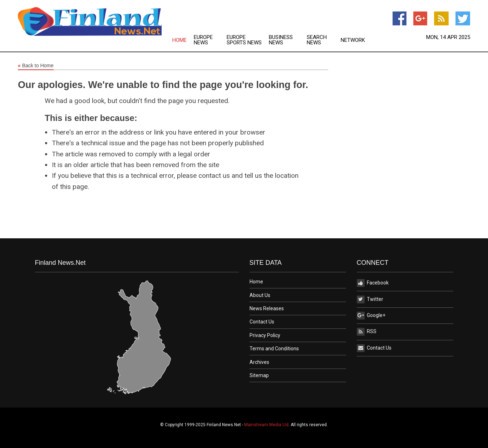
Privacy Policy (265, 335)
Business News (281, 40)
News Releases (267, 308)
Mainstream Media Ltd (266, 425)
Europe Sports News (244, 40)
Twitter (370, 300)
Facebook (373, 283)
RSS (367, 332)
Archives (259, 362)
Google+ (371, 316)
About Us (260, 295)
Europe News (203, 40)
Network (353, 40)
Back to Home (36, 66)
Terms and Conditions (274, 349)
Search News (317, 40)
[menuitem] (183, 40)
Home (179, 40)
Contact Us (262, 322)
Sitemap (259, 375)
